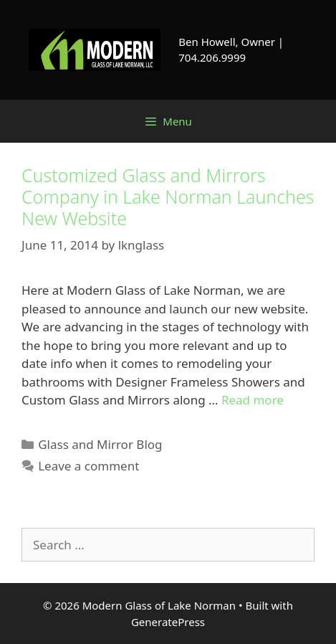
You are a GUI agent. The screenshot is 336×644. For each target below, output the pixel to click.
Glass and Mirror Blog (100, 444)
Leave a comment (88, 466)
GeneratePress (168, 622)
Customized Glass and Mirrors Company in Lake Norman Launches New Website (168, 196)
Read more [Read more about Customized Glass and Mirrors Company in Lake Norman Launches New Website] (253, 400)
